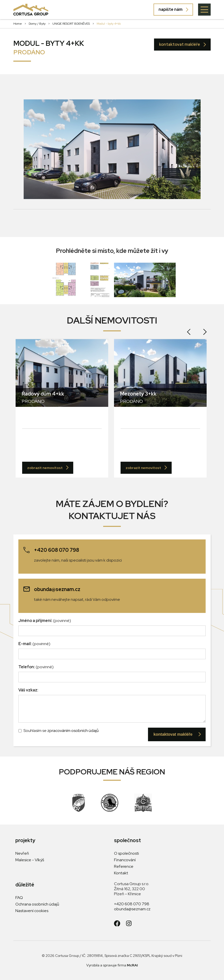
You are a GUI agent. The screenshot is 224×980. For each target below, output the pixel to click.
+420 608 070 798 (132, 904)
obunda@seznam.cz (132, 909)
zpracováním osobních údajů (73, 731)
